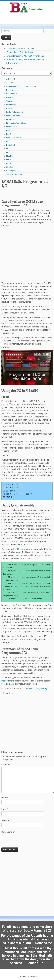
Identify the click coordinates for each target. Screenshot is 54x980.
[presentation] (23, 840)
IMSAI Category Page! (39, 689)
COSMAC (10, 97)
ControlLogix (12, 94)
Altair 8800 (11, 83)
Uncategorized (12, 171)
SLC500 (9, 167)
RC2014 (9, 163)
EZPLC (9, 108)
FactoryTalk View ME (15, 112)
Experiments (11, 105)
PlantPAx (10, 156)
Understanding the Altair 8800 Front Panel (26, 56)
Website (5, 821)
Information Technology (16, 123)
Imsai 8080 (11, 119)
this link (22, 549)
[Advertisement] (27, 255)
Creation (10, 101)
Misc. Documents (13, 138)
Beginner (10, 90)
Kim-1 (9, 134)
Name (5, 798)
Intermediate (11, 127)
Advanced (10, 79)
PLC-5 (9, 160)
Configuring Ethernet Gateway (20, 49)
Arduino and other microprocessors (21, 86)
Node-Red (10, 145)
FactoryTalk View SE (14, 116)
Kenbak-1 (10, 130)
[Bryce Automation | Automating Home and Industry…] (27, 8)
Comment (7, 764)
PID (8, 152)
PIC (8, 149)
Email (5, 809)
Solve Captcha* (8, 832)
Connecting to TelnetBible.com (20, 52)
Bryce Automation (30, 977)
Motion (9, 141)
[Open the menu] (49, 19)
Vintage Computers (14, 174)
